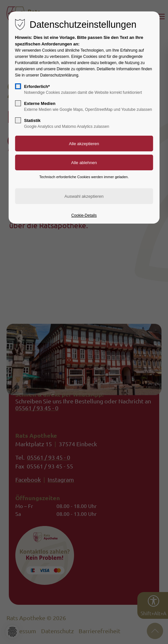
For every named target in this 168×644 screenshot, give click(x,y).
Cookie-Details (84, 215)
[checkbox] (18, 86)
